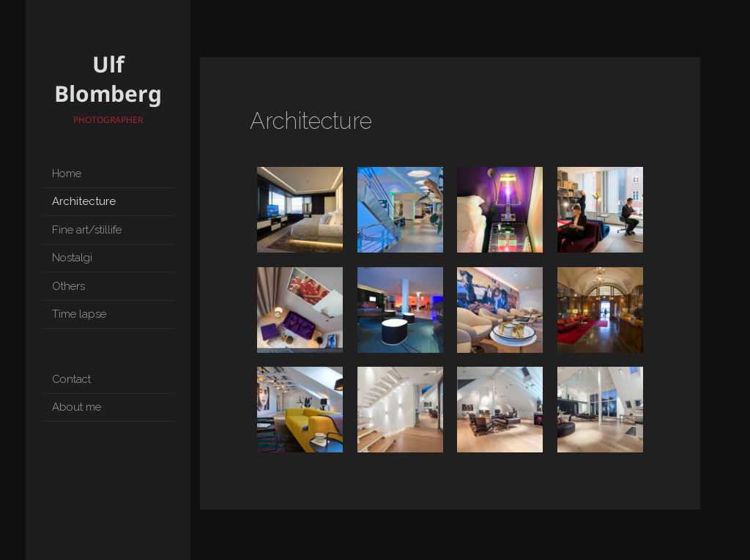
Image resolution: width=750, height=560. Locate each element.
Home (67, 173)
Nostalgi (72, 258)
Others (68, 286)
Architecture (84, 201)
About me (77, 407)
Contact (71, 379)
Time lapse (79, 314)
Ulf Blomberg (108, 79)
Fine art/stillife (87, 230)
